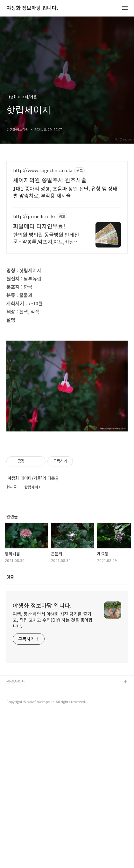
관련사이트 (16, 834)
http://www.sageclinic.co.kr (43, 170)
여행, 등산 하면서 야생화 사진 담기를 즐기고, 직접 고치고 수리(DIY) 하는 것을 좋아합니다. (53, 772)
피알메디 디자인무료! (39, 226)
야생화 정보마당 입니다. (32, 8)
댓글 (10, 729)
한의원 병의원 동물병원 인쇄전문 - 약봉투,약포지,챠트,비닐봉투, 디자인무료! (46, 238)
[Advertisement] (67, 292)
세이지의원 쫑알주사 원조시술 (50, 180)
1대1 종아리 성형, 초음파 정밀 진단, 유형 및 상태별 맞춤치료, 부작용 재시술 (65, 192)
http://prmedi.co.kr (34, 217)
